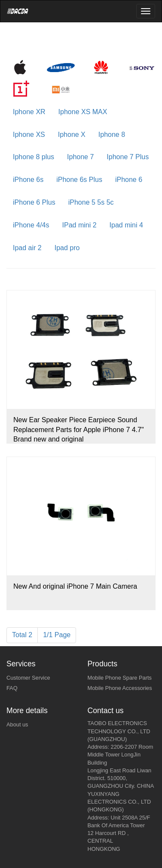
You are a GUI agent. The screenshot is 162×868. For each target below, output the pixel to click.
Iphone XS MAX (83, 112)
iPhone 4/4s (31, 225)
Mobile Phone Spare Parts (120, 678)
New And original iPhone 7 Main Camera (75, 586)
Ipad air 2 (27, 248)
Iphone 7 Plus (128, 157)
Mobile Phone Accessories (120, 688)
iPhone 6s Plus (79, 180)
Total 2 (22, 635)
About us (17, 724)
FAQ (12, 688)
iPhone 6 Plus (34, 202)
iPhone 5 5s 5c (91, 202)
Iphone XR (29, 112)
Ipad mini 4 (126, 225)
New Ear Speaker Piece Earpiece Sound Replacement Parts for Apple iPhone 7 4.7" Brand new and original (79, 430)
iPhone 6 (129, 180)
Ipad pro (67, 248)
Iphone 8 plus (34, 157)
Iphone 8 (112, 135)
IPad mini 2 (79, 225)
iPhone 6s (28, 180)
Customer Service (28, 678)
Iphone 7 (80, 157)
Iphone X (72, 135)
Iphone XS (29, 135)
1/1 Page (57, 635)
